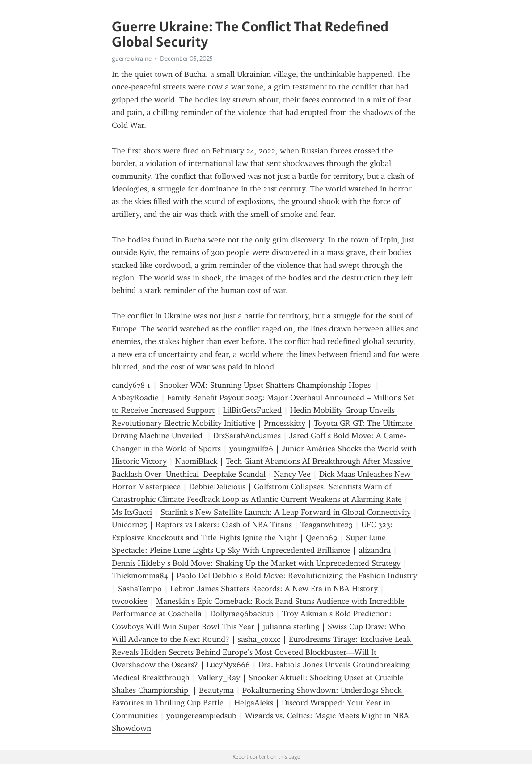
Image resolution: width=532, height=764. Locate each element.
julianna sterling (291, 627)
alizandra (375, 550)
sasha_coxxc (259, 639)
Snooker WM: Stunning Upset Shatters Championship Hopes (266, 385)
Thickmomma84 (140, 576)
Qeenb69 (322, 538)
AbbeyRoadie (135, 398)
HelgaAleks (254, 703)
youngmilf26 (251, 449)
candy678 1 (131, 385)
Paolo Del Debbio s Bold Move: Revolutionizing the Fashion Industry (297, 576)
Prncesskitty (285, 423)
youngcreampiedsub (201, 716)
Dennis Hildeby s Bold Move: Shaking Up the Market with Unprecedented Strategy (256, 563)
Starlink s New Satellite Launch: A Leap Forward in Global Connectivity (286, 512)
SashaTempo (140, 589)
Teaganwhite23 (327, 525)
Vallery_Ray (219, 678)
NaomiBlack (196, 461)
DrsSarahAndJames (247, 436)
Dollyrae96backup (242, 614)
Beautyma (216, 690)
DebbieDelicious (217, 487)
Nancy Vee (292, 474)
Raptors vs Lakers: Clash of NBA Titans (224, 525)
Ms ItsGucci (132, 512)
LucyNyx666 (228, 665)
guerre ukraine (132, 59)
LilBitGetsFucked (252, 410)
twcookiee (130, 601)
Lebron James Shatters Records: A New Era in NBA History (274, 589)
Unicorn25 (129, 525)
